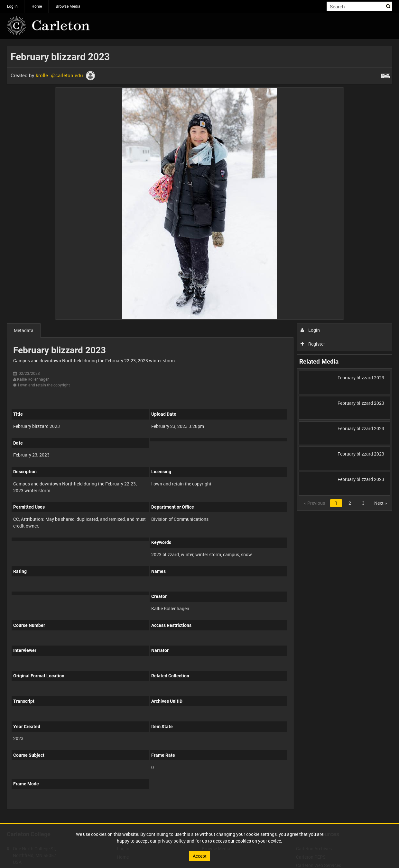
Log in (12, 6)
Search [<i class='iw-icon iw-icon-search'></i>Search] (389, 6)
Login (310, 330)
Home (37, 6)
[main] (199, 431)
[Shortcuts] (386, 75)
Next (380, 503)
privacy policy (172, 841)
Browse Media (68, 6)
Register (313, 344)
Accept (200, 856)
